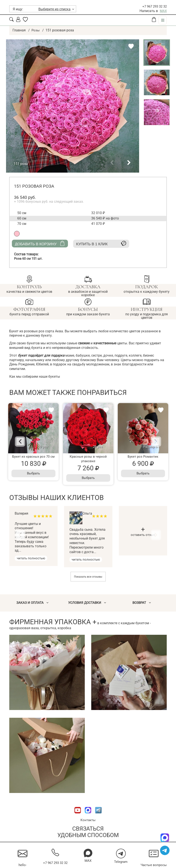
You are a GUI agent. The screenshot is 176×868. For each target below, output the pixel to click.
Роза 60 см (29, 258)
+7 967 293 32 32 (153, 6)
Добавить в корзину (40, 243)
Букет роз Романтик (143, 456)
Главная (19, 30)
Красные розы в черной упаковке (88, 459)
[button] (112, 163)
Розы (36, 30)
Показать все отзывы (88, 577)
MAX (163, 11)
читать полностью (32, 558)
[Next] (152, 441)
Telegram (121, 862)
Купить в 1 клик (101, 243)
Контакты (88, 820)
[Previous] (24, 441)
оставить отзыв (143, 532)
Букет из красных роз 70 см (33, 456)
